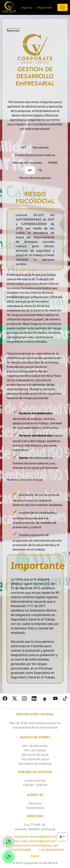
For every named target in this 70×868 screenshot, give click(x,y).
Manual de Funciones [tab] (27, 163)
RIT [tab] (24, 147)
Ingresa (27, 7)
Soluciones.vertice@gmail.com (35, 836)
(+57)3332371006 (19, 850)
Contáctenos (35, 808)
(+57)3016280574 (51, 850)
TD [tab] (40, 170)
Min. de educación (35, 746)
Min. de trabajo (35, 750)
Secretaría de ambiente (35, 764)
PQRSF (35, 856)
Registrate (45, 7)
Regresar (13, 30)
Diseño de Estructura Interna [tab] (35, 155)
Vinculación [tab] (41, 147)
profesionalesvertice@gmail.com (35, 845)
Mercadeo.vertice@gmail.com (35, 841)
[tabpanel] (35, 435)
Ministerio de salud (35, 755)
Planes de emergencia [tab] (35, 178)
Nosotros (35, 803)
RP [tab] (30, 170)
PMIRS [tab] (53, 163)
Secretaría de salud (35, 759)
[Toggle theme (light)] (62, 837)
